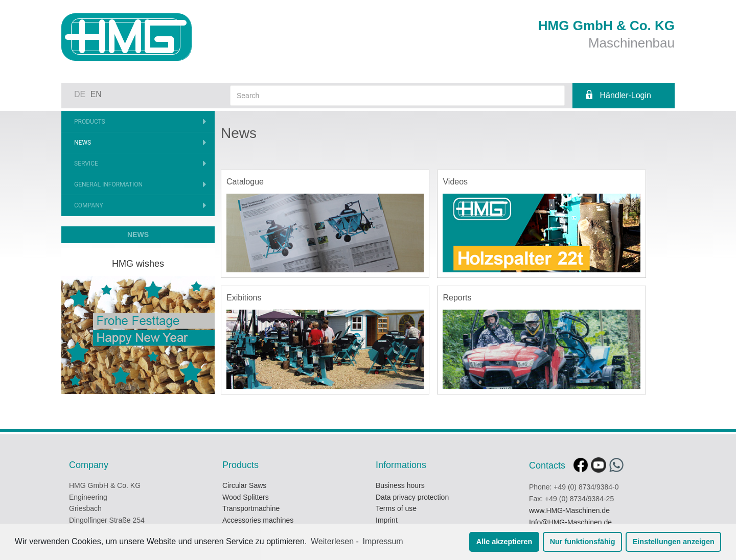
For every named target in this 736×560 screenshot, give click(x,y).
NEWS (138, 235)
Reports (457, 298)
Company (89, 205)
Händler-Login (625, 95)
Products (90, 122)
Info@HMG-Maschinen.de (570, 522)
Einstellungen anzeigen (674, 542)
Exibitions (244, 298)
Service (86, 164)
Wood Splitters (246, 497)
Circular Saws (244, 485)
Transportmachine (251, 508)
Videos (455, 182)
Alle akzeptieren (504, 542)
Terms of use (396, 508)
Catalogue (245, 182)
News (83, 143)
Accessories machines (258, 520)
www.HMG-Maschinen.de (569, 510)
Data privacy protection (412, 497)
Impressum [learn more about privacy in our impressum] (383, 541)
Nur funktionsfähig (583, 542)
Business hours (400, 485)
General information (108, 184)
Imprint (387, 520)
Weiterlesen (332, 541)
